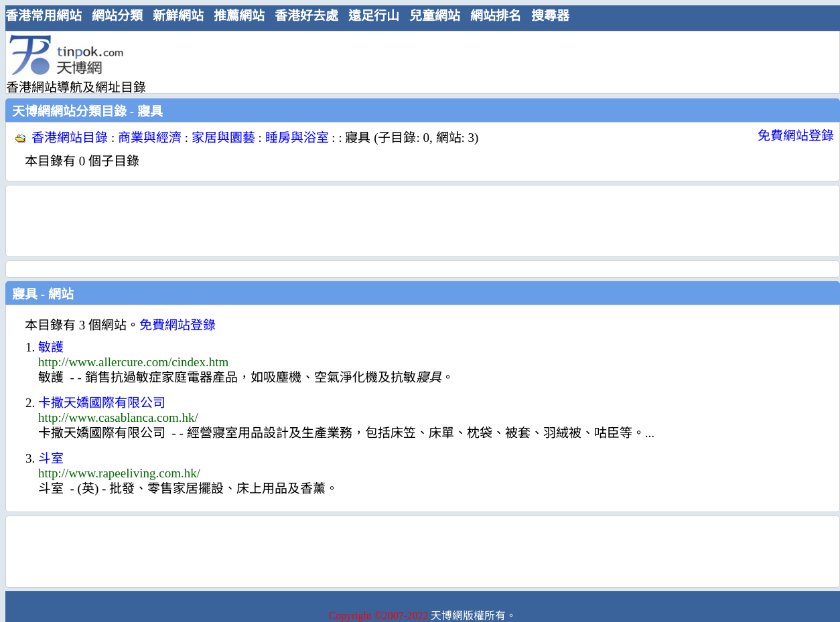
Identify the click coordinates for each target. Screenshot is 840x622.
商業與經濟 (150, 138)
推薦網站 (239, 16)
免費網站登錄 (796, 136)
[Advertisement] (417, 62)
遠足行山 (374, 16)
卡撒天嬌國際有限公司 (102, 403)
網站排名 (496, 16)
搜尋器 (550, 16)
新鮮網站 (178, 16)
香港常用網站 (44, 16)
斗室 (51, 458)
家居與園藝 (223, 138)
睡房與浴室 (297, 138)
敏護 (51, 347)
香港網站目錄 (70, 138)
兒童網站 (435, 16)
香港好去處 (306, 16)
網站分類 (117, 16)
